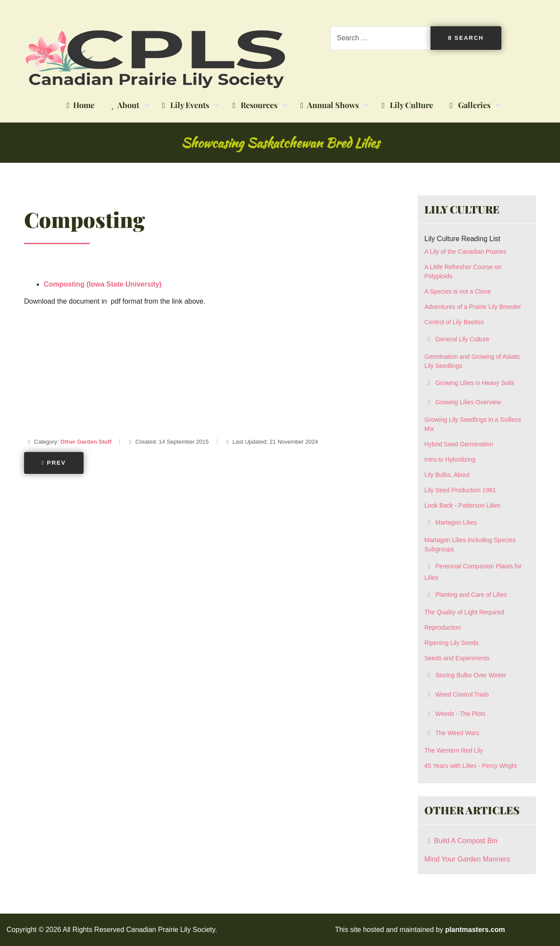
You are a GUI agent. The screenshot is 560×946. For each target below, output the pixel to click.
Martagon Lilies (451, 522)
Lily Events (184, 105)
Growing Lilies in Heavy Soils (469, 383)
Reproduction (443, 627)
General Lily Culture (457, 339)
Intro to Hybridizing (450, 459)
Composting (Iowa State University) (103, 284)
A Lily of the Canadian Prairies (465, 252)
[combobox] (381, 38)
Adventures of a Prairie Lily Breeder (473, 307)
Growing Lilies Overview (463, 402)
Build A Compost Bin (461, 841)
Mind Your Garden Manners (467, 859)
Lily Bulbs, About (447, 475)
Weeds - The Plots (455, 714)
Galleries (468, 105)
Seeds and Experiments (457, 658)
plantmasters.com (475, 930)
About (123, 105)
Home (79, 105)
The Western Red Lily (454, 750)
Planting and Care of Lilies (465, 595)
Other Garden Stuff (86, 442)
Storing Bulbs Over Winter (465, 675)
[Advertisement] (208, 375)
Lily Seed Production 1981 (460, 490)
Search (466, 38)
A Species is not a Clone (458, 291)
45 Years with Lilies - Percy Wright (471, 766)
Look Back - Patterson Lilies (462, 505)
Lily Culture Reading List (462, 239)
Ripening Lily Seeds (451, 643)
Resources (253, 105)
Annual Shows (328, 105)
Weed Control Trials (457, 694)
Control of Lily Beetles (454, 322)
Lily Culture (406, 105)
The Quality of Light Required (464, 612)
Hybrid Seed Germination (459, 444)
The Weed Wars (452, 733)
